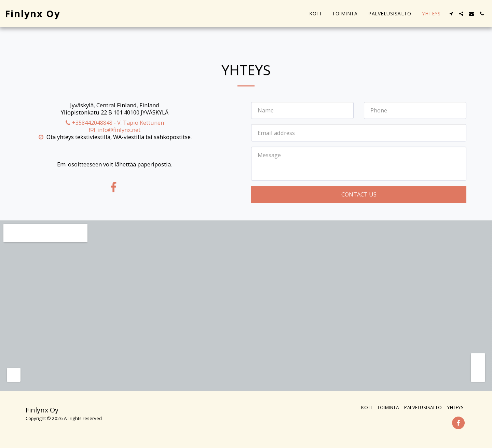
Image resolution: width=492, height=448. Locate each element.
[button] (451, 14)
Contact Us (359, 194)
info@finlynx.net (114, 130)
